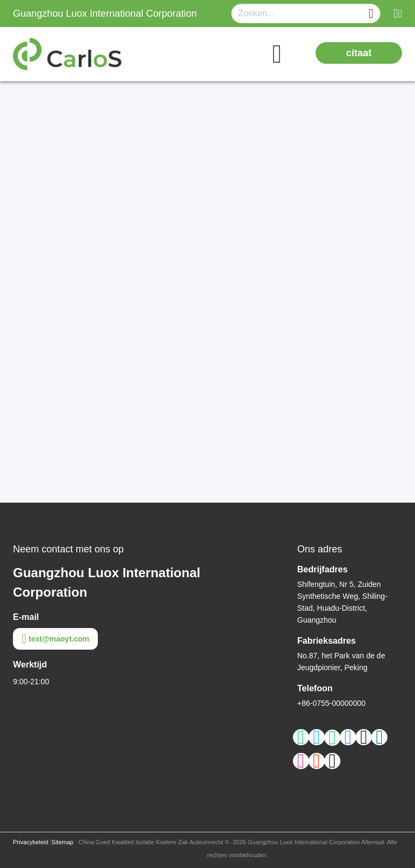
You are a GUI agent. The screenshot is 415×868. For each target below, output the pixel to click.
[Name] (371, 14)
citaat (359, 53)
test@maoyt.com (55, 639)
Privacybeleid (31, 842)
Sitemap (62, 842)
